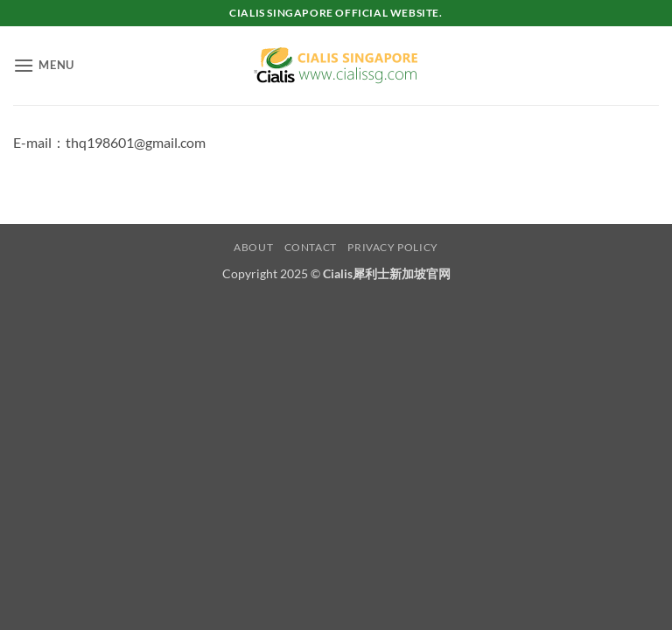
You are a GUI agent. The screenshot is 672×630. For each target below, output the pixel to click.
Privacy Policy (393, 247)
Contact (311, 247)
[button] (44, 65)
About (253, 247)
